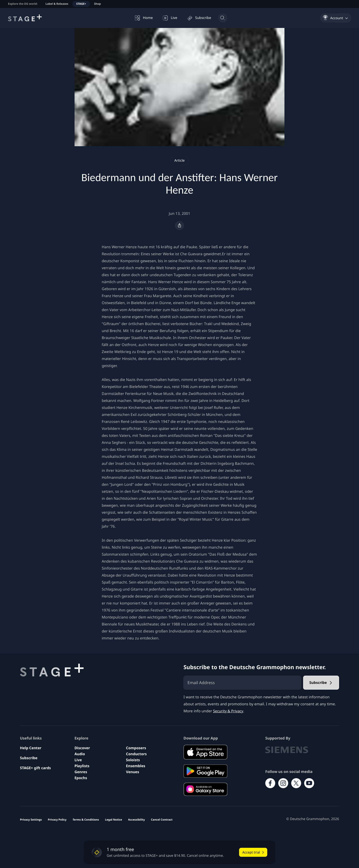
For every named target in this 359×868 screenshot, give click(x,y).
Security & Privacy (229, 711)
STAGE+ (81, 4)
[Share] (179, 226)
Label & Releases (57, 4)
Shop (97, 4)
